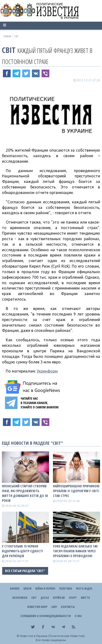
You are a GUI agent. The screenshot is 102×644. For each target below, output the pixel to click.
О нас (78, 616)
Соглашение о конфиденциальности (46, 616)
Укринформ (47, 371)
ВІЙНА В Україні (45, 589)
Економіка (20, 598)
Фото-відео (84, 589)
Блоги (27, 589)
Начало (15, 589)
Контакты (68, 607)
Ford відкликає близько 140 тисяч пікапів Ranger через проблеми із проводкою (75, 551)
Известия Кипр (37, 607)
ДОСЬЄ (45, 598)
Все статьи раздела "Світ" (25, 571)
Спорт (73, 598)
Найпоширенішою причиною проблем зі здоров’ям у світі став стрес (76, 491)
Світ (9, 50)
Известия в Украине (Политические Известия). (53, 636)
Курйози (59, 598)
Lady (54, 607)
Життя (85, 598)
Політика (66, 589)
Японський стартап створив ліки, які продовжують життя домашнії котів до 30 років (25, 493)
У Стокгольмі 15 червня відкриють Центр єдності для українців (22, 551)
